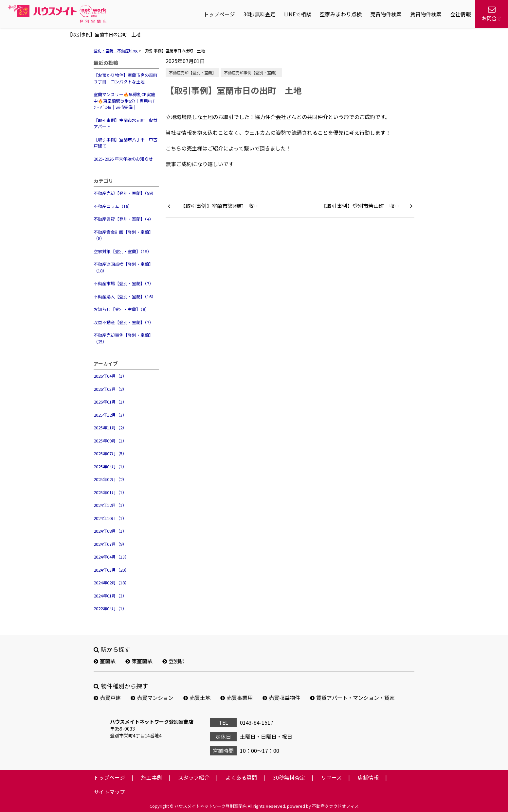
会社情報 (461, 14)
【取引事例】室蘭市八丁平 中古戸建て (126, 143)
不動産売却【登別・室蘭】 (192, 72)
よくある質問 (241, 777)
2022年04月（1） (110, 608)
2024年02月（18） (111, 583)
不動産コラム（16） (113, 206)
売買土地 (197, 698)
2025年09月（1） (110, 441)
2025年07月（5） (110, 453)
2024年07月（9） (110, 544)
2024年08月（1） (110, 531)
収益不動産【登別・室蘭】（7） (124, 322)
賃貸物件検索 (426, 14)
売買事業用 (236, 698)
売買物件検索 (386, 14)
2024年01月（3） (110, 596)
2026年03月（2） (110, 389)
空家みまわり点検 (341, 14)
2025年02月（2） (110, 479)
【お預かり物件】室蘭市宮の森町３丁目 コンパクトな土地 (126, 78)
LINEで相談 (298, 14)
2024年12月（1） (110, 505)
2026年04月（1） (110, 376)
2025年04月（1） (110, 466)
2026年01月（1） (110, 402)
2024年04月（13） (111, 557)
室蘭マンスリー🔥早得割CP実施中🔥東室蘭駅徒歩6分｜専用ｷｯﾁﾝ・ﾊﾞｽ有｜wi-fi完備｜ (124, 101)
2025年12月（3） (110, 415)
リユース (331, 777)
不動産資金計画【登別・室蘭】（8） (123, 235)
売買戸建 (107, 698)
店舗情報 (368, 777)
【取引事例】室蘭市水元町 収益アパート (126, 123)
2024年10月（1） (110, 518)
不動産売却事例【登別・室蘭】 (251, 72)
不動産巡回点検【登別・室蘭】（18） (123, 267)
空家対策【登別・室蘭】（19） (123, 251)
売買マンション (152, 698)
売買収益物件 (281, 698)
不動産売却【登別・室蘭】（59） (125, 193)
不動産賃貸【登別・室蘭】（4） (124, 219)
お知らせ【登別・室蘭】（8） (121, 309)
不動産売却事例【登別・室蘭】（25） (123, 338)
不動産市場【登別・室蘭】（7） (124, 283)
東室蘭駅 (139, 661)
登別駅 (173, 661)
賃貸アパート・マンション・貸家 (352, 698)
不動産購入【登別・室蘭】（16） (125, 296)
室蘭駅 (105, 661)
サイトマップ (109, 792)
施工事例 (152, 777)
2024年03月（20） (111, 570)
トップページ (219, 14)
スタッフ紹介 (194, 777)
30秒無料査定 (260, 14)
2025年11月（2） (110, 428)
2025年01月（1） (110, 492)
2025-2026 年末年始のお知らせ (123, 159)
